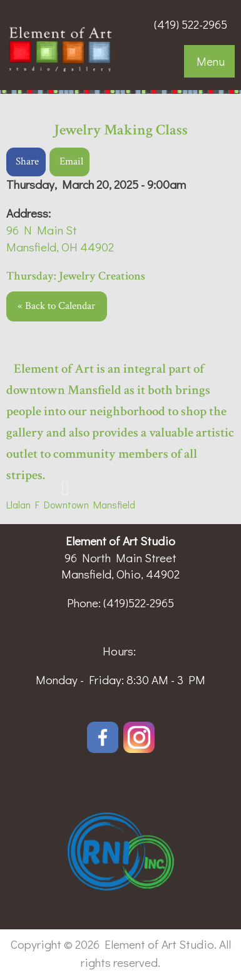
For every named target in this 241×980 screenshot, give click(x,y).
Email (71, 161)
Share (27, 161)
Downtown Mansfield (87, 504)
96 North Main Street (120, 558)
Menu (211, 61)
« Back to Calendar (56, 306)
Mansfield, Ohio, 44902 (120, 574)
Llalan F (23, 504)
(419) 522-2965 (191, 24)
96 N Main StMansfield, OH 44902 (60, 238)
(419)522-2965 (139, 603)
